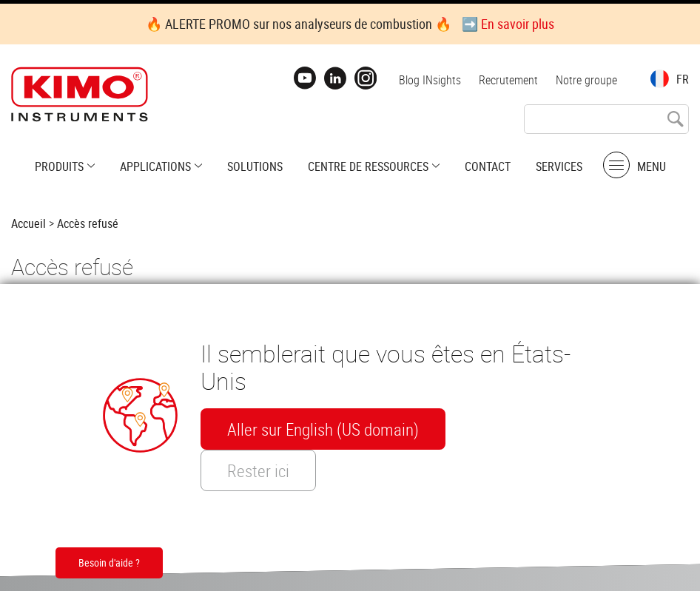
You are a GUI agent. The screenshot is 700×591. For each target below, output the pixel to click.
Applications (155, 166)
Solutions (255, 166)
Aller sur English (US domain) (323, 429)
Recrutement (508, 80)
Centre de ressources (368, 166)
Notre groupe (586, 80)
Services (559, 166)
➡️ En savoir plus (508, 24)
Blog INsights (430, 80)
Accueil (28, 223)
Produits (59, 166)
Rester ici (258, 470)
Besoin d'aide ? (109, 563)
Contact (488, 166)
